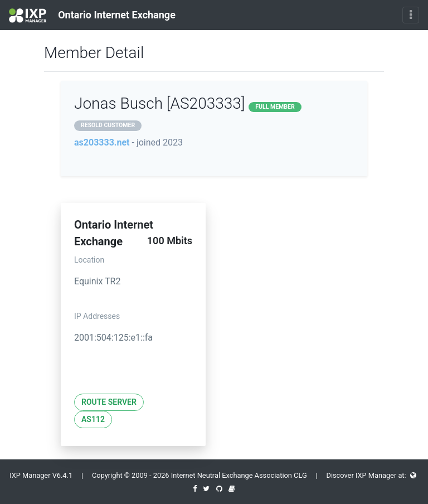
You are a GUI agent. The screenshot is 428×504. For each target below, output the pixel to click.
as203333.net (102, 142)
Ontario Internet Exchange (92, 16)
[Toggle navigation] (411, 15)
